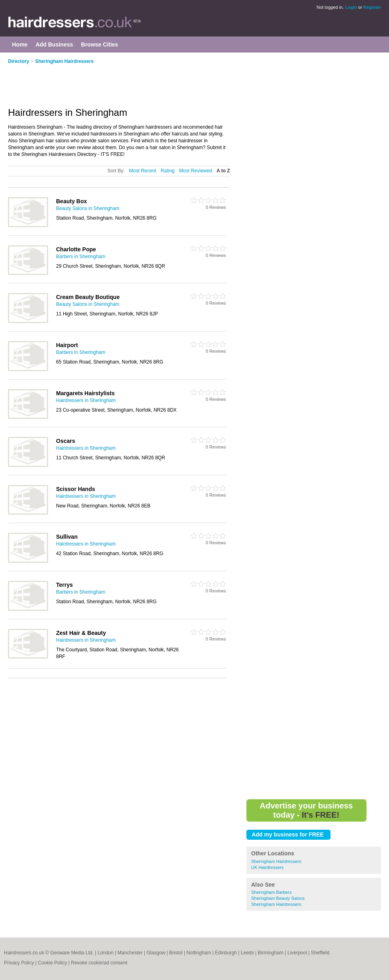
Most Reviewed (196, 171)
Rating (168, 171)
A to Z (223, 171)
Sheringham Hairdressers (64, 61)
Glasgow (156, 953)
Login (351, 7)
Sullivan (67, 537)
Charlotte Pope (76, 249)
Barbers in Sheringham (81, 257)
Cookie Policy (52, 963)
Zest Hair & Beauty (81, 633)
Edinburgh (226, 953)
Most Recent (142, 171)
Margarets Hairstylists (85, 393)
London (105, 953)
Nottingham (199, 953)
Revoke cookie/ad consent (99, 963)
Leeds (247, 953)
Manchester (130, 953)
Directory (19, 61)
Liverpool (297, 953)
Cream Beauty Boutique (88, 297)
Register (372, 7)
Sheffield (320, 953)
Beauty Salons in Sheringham (88, 208)
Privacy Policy (19, 963)
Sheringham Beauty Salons (278, 898)
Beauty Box (72, 201)
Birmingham (271, 953)
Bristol (176, 953)
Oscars (66, 441)
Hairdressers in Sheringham (86, 400)
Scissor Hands (76, 489)
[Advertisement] (128, 81)
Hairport (67, 345)
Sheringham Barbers (271, 892)
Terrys (64, 585)
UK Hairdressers (267, 867)
